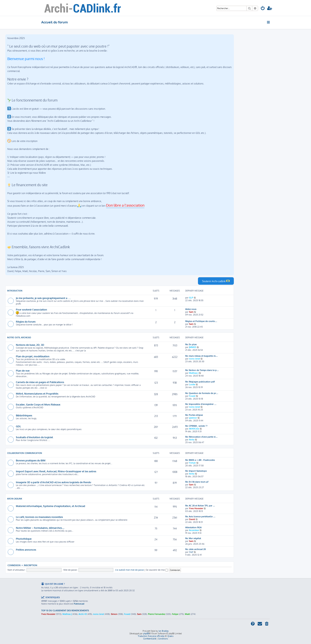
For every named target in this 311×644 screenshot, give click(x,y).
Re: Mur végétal (193, 538)
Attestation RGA (193, 527)
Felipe (175, 614)
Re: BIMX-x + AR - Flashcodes (200, 460)
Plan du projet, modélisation (33, 356)
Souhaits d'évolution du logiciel (34, 437)
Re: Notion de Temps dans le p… (202, 370)
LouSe (192, 384)
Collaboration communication (25, 453)
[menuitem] (263, 9)
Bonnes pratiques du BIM (31, 460)
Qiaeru (170, 636)
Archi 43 (83, 614)
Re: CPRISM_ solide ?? (196, 426)
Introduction (15, 291)
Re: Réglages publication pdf (200, 382)
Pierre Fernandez (157, 614)
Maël (187, 614)
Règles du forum (26, 322)
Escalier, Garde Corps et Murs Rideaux (38, 404)
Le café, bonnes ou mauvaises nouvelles (39, 517)
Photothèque (24, 539)
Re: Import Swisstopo (196, 471)
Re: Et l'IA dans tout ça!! (197, 482)
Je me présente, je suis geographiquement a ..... (43, 298)
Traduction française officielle (151, 636)
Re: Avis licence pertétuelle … (200, 517)
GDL (18, 426)
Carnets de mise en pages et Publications (40, 382)
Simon (114, 614)
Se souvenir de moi (157, 570)
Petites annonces (26, 550)
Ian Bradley (164, 631)
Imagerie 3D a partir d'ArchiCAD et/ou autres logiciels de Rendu (53, 482)
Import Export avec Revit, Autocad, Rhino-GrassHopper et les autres (56, 471)
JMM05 (193, 347)
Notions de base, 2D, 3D (30, 345)
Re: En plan (191, 344)
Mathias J (194, 373)
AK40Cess (194, 429)
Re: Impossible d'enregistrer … (201, 404)
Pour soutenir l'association (31, 309)
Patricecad (79, 604)
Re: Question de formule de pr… (202, 393)
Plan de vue (23, 370)
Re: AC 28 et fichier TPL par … (200, 506)
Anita (192, 440)
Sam (191, 312)
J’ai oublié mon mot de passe (130, 570)
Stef (191, 552)
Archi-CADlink (15, 499)
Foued (192, 396)
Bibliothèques (24, 415)
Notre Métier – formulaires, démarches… (40, 528)
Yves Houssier (196, 508)
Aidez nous (191, 309)
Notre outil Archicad (19, 337)
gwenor (193, 418)
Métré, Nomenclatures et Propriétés (37, 393)
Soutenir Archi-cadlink (216, 281)
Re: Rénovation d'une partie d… (201, 437)
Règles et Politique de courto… (201, 321)
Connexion (14, 565)
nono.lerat (194, 359)
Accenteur (194, 530)
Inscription (30, 565)
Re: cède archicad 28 (195, 549)
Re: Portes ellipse (194, 415)
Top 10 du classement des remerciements (65, 610)
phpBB (146, 633)
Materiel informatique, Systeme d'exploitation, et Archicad (50, 506)
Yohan (192, 463)
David (192, 519)
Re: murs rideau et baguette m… (202, 356)
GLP (191, 298)
